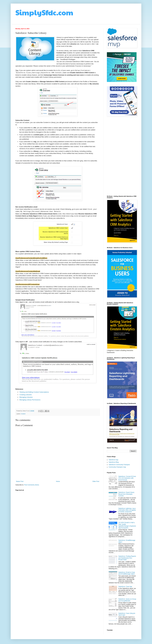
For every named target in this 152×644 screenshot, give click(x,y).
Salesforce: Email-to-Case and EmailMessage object (127, 573)
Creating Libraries (26, 395)
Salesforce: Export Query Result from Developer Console (126, 494)
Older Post (96, 481)
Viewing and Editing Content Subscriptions (34, 392)
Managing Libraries (26, 397)
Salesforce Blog (114, 462)
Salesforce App (113, 460)
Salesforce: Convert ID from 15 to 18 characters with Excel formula (127, 478)
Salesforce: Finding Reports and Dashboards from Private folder (127, 558)
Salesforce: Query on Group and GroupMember (127, 600)
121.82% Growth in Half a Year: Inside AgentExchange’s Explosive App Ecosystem (127, 525)
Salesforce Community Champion (119, 465)
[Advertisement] (122, 156)
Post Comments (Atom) (32, 485)
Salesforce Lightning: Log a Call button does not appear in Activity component (127, 510)
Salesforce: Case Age (125, 587)
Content (23, 414)
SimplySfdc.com (44, 12)
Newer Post (20, 481)
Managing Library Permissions (30, 400)
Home (58, 481)
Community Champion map (117, 467)
